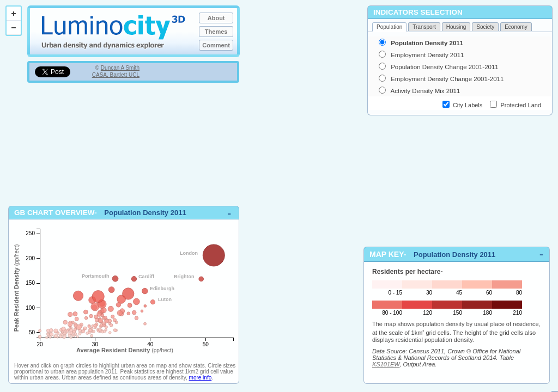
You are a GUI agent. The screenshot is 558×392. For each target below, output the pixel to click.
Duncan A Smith (120, 68)
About (216, 18)
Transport (424, 27)
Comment (216, 45)
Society (485, 27)
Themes (216, 32)
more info (201, 378)
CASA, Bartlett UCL (116, 75)
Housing (456, 27)
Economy (516, 27)
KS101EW (386, 364)
